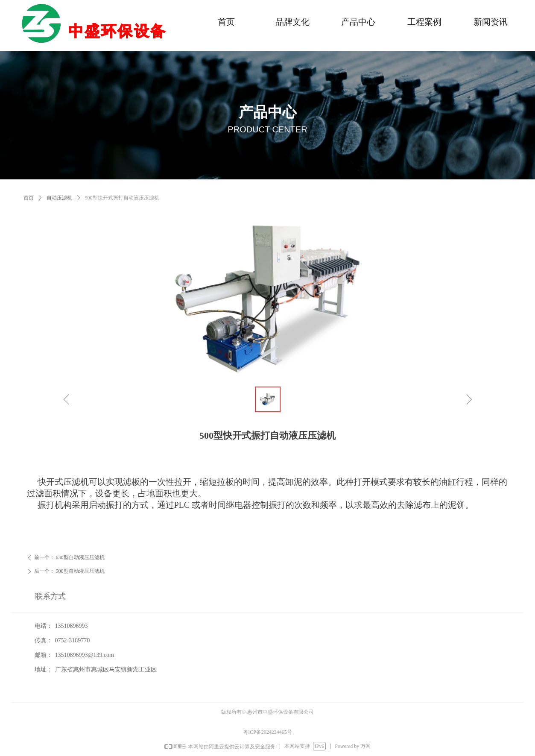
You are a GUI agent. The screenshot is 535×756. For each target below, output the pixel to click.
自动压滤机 (59, 198)
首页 (29, 198)
